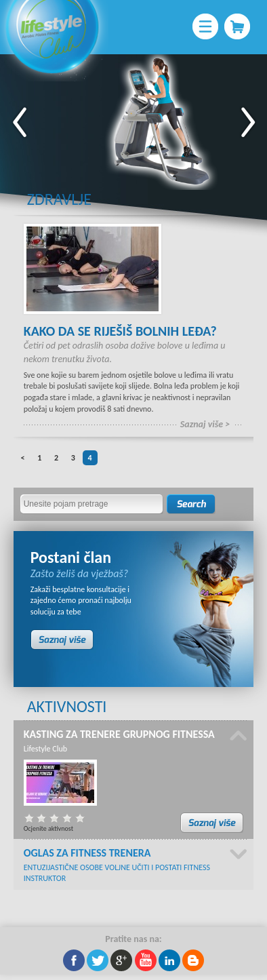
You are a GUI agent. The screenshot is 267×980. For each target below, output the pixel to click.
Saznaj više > (205, 424)
